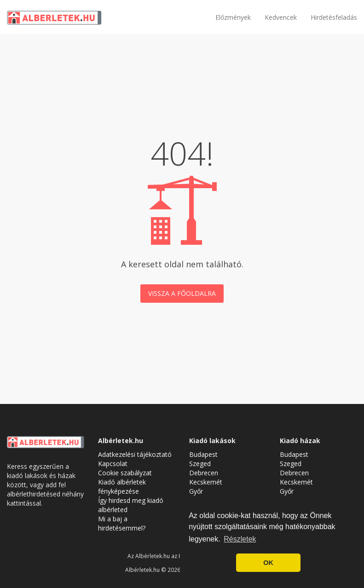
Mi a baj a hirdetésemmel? (122, 523)
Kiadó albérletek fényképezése (122, 487)
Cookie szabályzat (125, 473)
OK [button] (268, 563)
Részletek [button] (240, 539)
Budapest (203, 454)
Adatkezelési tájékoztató (135, 454)
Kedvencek (281, 17)
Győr (196, 491)
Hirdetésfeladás (334, 17)
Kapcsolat (113, 464)
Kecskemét (206, 482)
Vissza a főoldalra (182, 293)
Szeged (200, 464)
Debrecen (204, 473)
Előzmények (233, 17)
